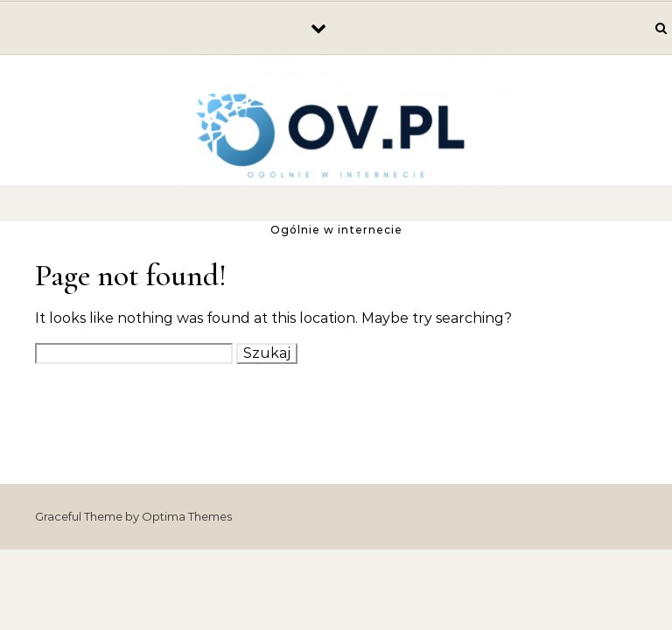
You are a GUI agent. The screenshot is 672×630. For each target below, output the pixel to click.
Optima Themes (187, 516)
